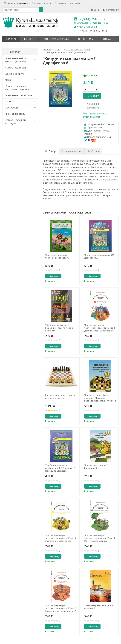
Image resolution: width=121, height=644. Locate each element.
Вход (95, 10)
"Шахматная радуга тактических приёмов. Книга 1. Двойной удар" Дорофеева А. (100, 328)
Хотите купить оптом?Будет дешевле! (95, 115)
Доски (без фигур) (15, 74)
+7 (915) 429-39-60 (87, 27)
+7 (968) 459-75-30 (98, 23)
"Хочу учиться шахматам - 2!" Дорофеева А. (99, 256)
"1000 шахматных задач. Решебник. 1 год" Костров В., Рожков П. (60, 328)
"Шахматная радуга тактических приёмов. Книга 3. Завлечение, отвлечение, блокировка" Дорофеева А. (61, 538)
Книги (8, 101)
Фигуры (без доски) (16, 68)
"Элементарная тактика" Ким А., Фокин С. (99, 607)
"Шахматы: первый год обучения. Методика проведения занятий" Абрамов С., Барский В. (100, 398)
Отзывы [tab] (94, 151)
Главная (11, 39)
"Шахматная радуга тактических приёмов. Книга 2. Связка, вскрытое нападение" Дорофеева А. (61, 608)
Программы (12, 108)
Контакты (75, 3)
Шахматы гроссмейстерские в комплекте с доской (60, 396)
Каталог (29, 39)
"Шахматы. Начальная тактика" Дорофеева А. (57, 256)
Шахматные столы (15, 114)
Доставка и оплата (41, 3)
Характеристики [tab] (72, 151)
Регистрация (111, 10)
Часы (8, 80)
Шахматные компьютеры (19, 95)
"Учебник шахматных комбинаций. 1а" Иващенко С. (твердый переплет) (60, 468)
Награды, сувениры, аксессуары (16, 121)
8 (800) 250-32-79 (93, 19)
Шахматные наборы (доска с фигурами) (16, 60)
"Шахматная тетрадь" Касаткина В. (96, 467)
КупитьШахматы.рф (16, 3)
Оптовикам (60, 3)
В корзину (92, 96)
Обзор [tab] (50, 151)
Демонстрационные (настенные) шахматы (17, 88)
